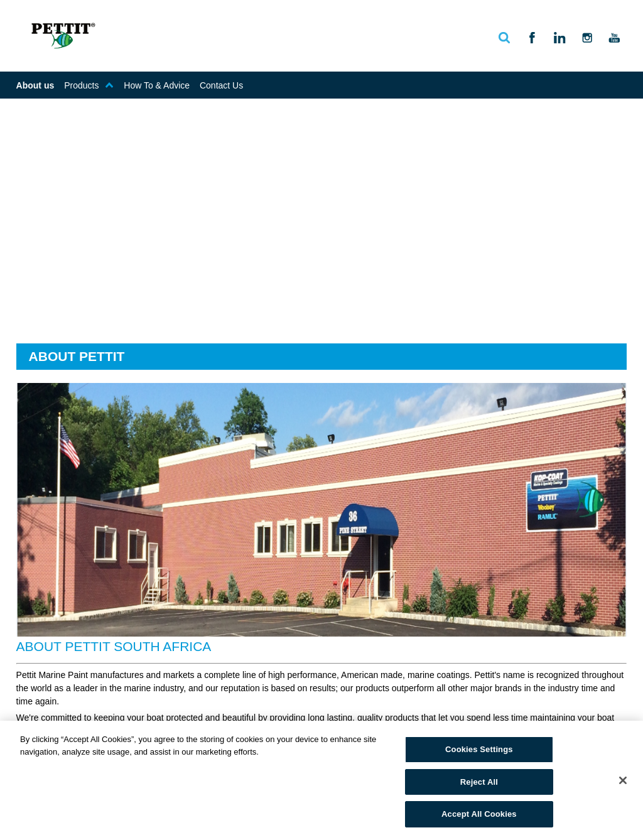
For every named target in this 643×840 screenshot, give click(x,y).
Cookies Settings (479, 749)
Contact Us (221, 85)
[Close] (623, 780)
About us (35, 85)
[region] (321, 780)
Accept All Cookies (479, 814)
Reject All (479, 782)
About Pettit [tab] (77, 356)
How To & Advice (157, 85)
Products (89, 85)
